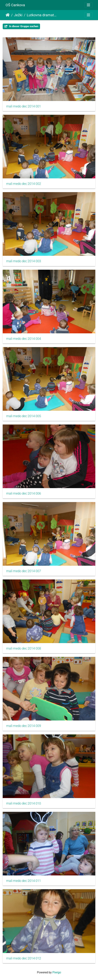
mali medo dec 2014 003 (24, 261)
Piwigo (57, 972)
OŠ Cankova (15, 5)
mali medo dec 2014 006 (24, 493)
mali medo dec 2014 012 (24, 958)
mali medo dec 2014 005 (24, 416)
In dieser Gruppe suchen (21, 26)
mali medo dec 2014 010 (24, 803)
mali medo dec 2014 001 (24, 106)
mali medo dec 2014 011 (24, 881)
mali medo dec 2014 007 (24, 571)
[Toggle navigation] (88, 5)
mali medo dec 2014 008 (24, 648)
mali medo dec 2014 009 (24, 726)
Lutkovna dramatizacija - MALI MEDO (42, 15)
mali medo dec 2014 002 (24, 184)
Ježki (18, 15)
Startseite (8, 15)
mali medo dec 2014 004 (24, 339)
